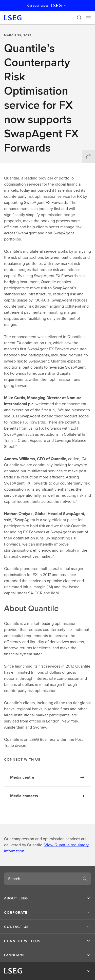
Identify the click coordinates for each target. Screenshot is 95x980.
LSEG (59, 6)
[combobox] (41, 879)
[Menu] (88, 18)
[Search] (79, 18)
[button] (48, 898)
